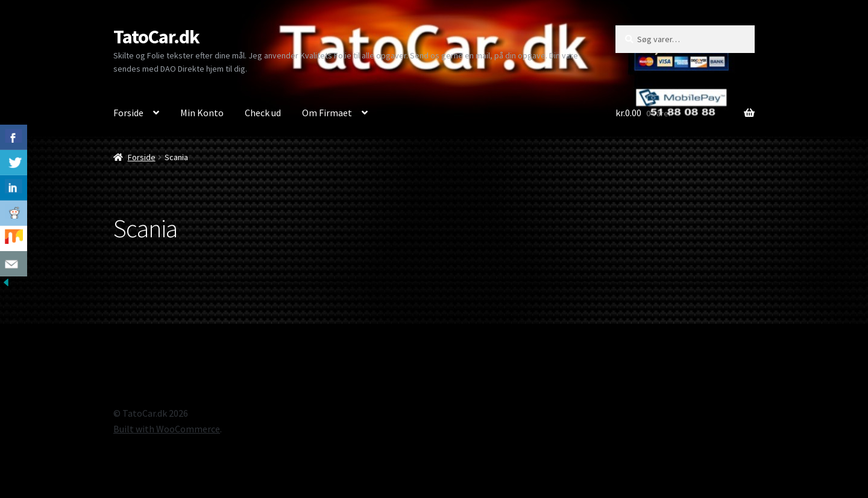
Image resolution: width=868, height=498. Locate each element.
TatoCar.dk (156, 37)
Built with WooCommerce (167, 429)
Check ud (263, 113)
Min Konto (202, 113)
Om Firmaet (327, 113)
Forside (128, 113)
